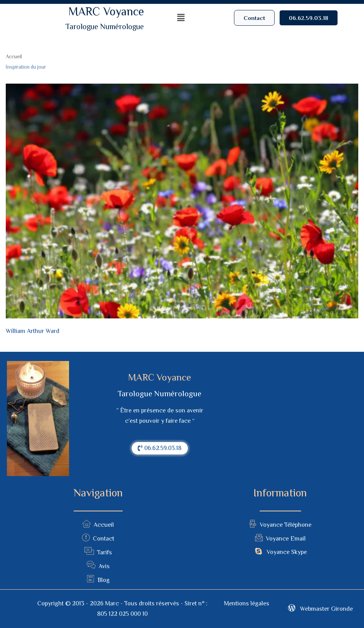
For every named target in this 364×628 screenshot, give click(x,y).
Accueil (14, 57)
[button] (254, 18)
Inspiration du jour (26, 67)
